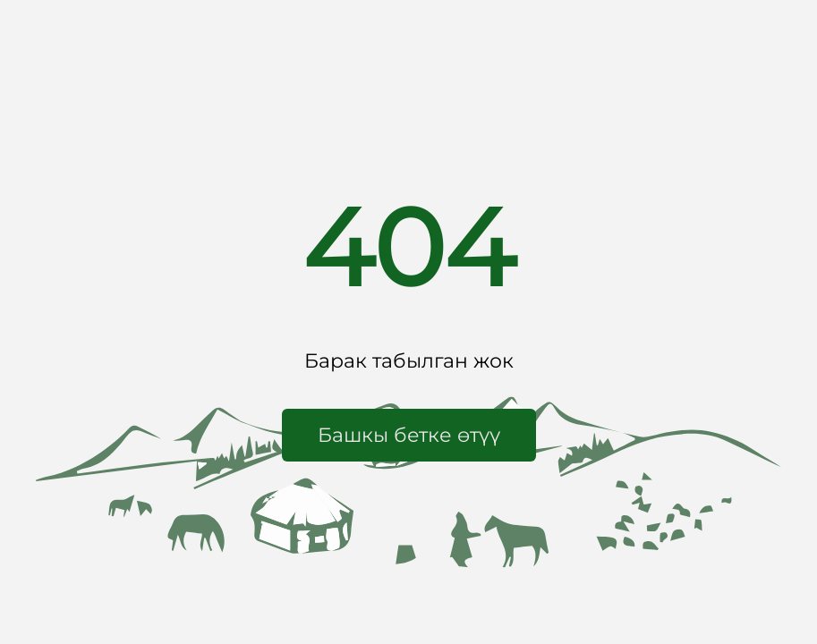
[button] (409, 435)
